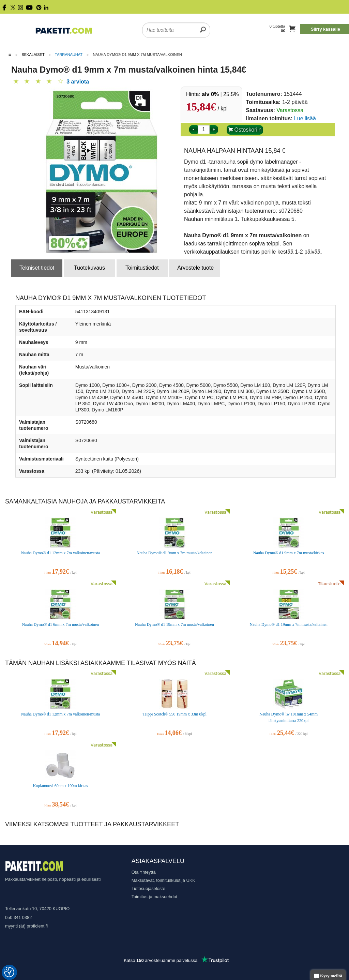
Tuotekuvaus (89, 268)
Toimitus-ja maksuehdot (154, 897)
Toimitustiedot (142, 268)
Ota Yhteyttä (144, 872)
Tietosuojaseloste (148, 888)
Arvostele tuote (195, 268)
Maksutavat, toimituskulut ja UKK (163, 880)
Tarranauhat (69, 55)
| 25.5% (220, 94)
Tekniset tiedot (37, 268)
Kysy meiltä (328, 976)
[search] (203, 26)
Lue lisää (305, 118)
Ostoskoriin (245, 130)
